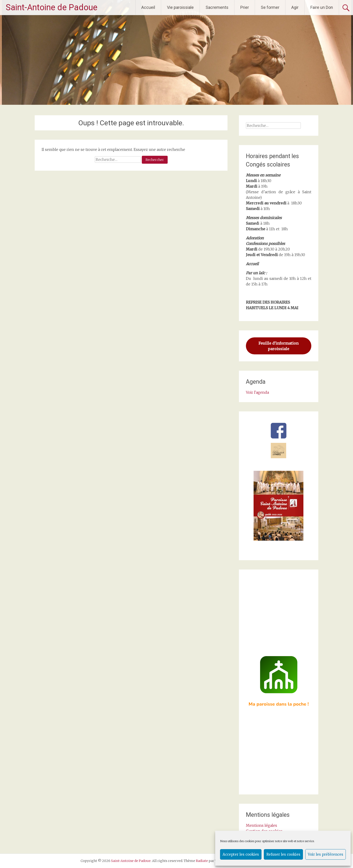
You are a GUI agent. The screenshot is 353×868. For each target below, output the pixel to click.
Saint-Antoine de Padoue (52, 7)
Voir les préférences (326, 854)
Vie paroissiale (180, 7)
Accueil (148, 7)
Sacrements (217, 7)
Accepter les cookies (241, 854)
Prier (245, 7)
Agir (295, 7)
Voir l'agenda (257, 392)
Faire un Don (322, 7)
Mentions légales (261, 825)
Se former (270, 7)
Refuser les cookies (283, 854)
